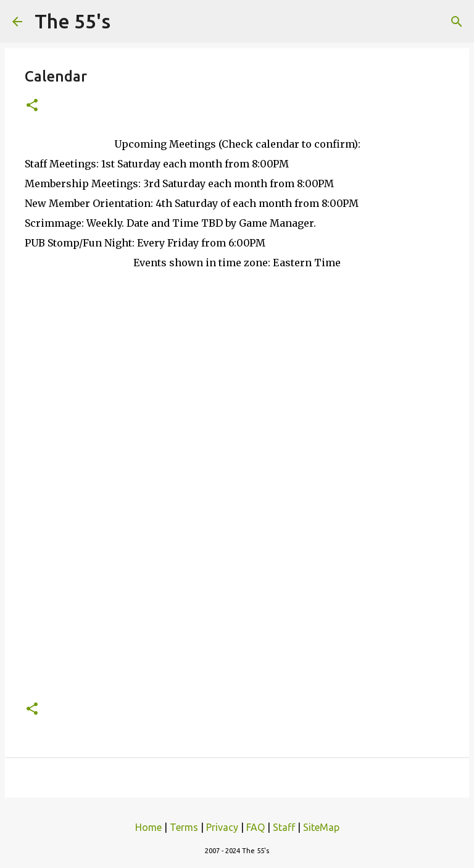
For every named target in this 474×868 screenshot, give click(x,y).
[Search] (457, 22)
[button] (32, 106)
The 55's (73, 21)
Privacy (222, 827)
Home (148, 827)
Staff (284, 827)
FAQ (256, 827)
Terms (184, 827)
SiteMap (321, 827)
